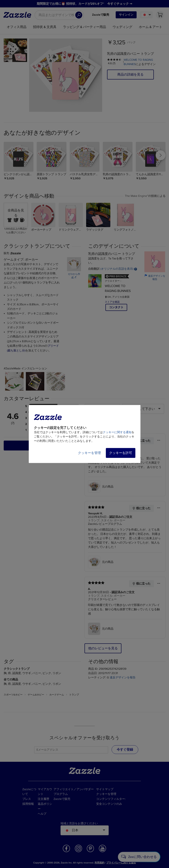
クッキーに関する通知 (117, 432)
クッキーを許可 (121, 453)
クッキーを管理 (89, 453)
